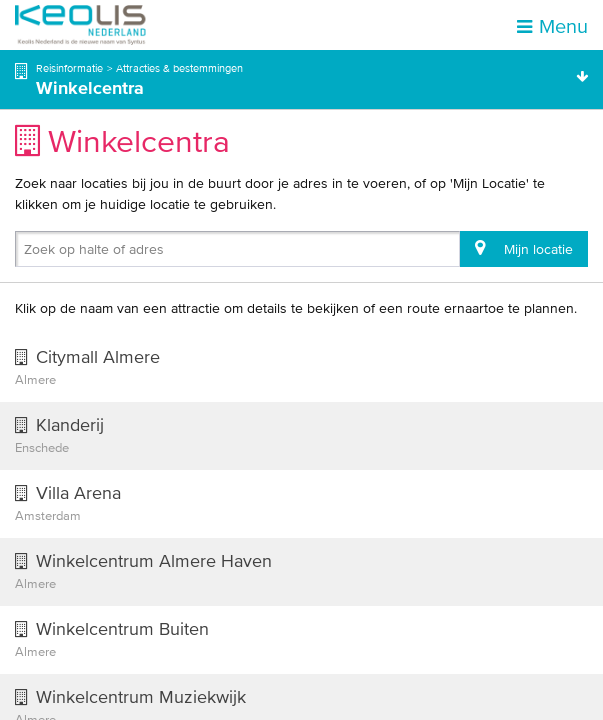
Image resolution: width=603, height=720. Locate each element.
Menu (552, 26)
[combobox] (28, 253)
